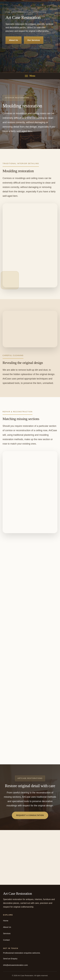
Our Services (34, 40)
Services (7, 933)
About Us (14, 40)
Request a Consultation (30, 815)
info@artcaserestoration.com (15, 965)
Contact (6, 940)
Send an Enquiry (10, 959)
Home (6, 921)
